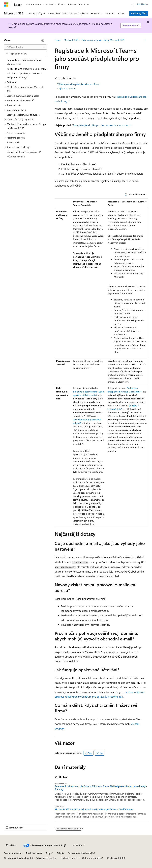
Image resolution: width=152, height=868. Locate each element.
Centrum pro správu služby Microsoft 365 (103, 40)
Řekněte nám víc (131, 25)
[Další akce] (145, 40)
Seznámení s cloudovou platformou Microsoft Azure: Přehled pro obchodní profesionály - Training (101, 788)
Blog (48, 853)
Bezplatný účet (139, 13)
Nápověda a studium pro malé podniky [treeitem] (26, 69)
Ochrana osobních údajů (80, 853)
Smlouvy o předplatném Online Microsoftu (124, 390)
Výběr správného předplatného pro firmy (78, 84)
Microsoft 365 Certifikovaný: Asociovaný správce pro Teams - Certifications (94, 809)
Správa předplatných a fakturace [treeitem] (23, 115)
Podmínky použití (70, 858)
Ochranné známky (91, 858)
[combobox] (25, 47)
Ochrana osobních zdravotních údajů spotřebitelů (29, 858)
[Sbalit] (43, 40)
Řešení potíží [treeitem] (13, 142)
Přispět (61, 853)
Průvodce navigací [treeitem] (16, 157)
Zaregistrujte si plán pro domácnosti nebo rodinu (101, 125)
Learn (58, 40)
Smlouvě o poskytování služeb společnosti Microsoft (88, 393)
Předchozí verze (34, 853)
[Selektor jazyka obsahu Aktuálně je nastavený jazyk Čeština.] (11, 845)
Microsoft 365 (71, 40)
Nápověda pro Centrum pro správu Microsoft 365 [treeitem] (24, 62)
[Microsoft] (6, 4)
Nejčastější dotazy (66, 88)
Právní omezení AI (13, 853)
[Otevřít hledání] (133, 4)
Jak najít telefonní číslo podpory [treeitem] (23, 152)
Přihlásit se (143, 4)
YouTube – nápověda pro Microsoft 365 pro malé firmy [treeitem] (25, 75)
